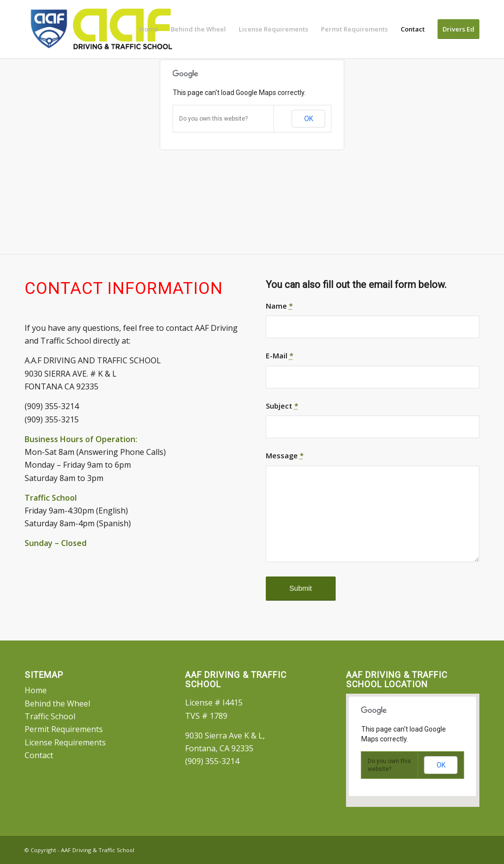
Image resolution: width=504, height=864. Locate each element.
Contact (39, 755)
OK (309, 119)
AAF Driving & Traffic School (98, 850)
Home (36, 690)
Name (279, 306)
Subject (282, 406)
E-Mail (280, 355)
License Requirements (65, 742)
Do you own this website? (213, 119)
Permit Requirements (64, 729)
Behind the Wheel (57, 704)
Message (285, 455)
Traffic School (50, 716)
